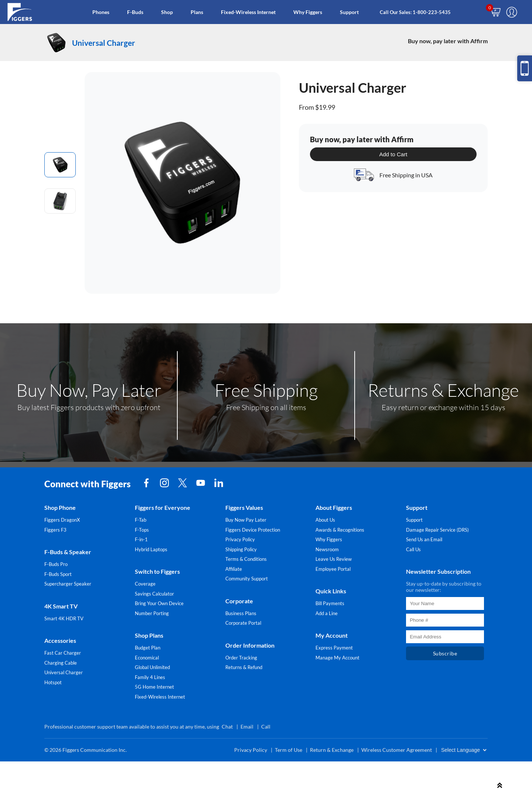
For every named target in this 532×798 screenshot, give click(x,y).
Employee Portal (333, 569)
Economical (147, 658)
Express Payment (334, 648)
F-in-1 (141, 539)
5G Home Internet (154, 687)
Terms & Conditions (246, 559)
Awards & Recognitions (340, 530)
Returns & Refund (244, 667)
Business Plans (241, 613)
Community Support (247, 579)
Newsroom (327, 549)
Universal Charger (64, 672)
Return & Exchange (332, 750)
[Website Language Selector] (464, 750)
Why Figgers (308, 12)
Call (266, 727)
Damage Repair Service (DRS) (437, 530)
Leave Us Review (334, 559)
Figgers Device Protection (253, 530)
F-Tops (142, 530)
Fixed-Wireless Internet (248, 12)
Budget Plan (148, 648)
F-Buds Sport (58, 574)
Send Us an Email (424, 539)
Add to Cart (393, 154)
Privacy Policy (240, 539)
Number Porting (152, 613)
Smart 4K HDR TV (64, 618)
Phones (101, 12)
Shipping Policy (241, 549)
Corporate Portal (243, 623)
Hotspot (53, 682)
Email (247, 727)
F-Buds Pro (56, 564)
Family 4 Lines (150, 677)
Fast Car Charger (63, 653)
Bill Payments (330, 603)
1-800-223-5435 (432, 12)
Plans (197, 12)
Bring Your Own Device (159, 603)
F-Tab (141, 520)
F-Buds (135, 12)
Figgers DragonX (62, 520)
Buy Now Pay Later (246, 520)
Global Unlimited (152, 667)
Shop (167, 12)
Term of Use (289, 750)
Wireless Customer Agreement (397, 750)
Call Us (413, 549)
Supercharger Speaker (68, 584)
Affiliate (234, 569)
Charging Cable (61, 663)
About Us (325, 520)
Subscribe (445, 653)
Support (349, 12)
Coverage (145, 584)
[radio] (60, 165)
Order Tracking (241, 658)
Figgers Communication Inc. (95, 750)
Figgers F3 (55, 530)
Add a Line (327, 613)
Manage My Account (337, 658)
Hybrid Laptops (151, 549)
